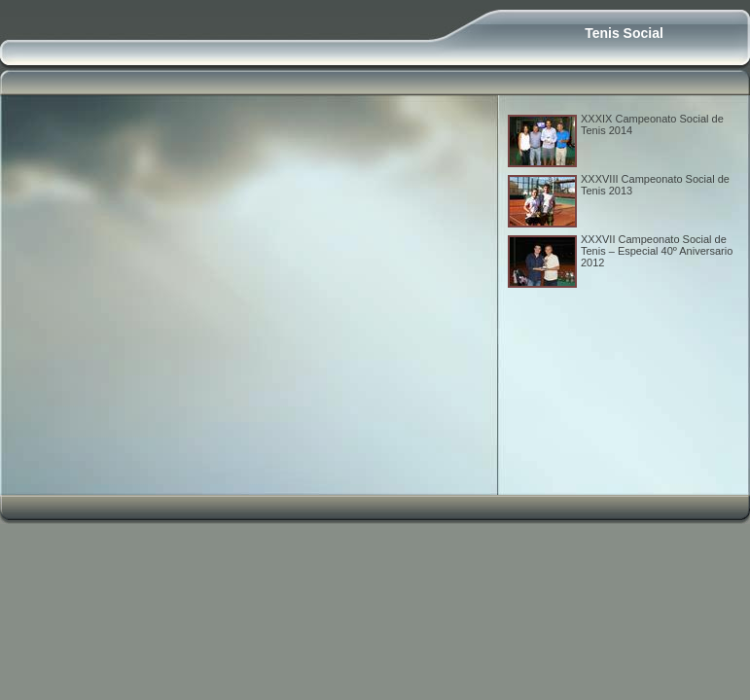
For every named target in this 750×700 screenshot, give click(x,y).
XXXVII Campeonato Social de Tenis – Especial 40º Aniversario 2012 (657, 251)
